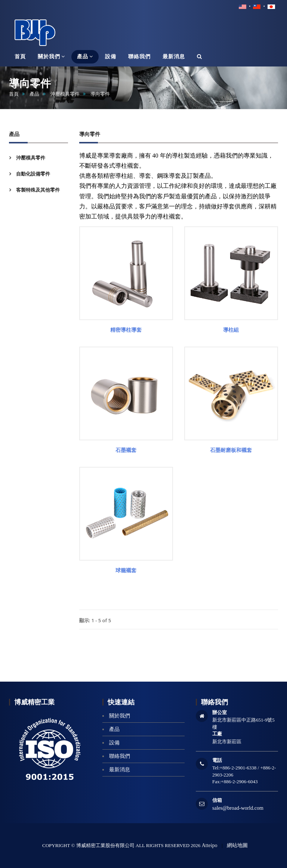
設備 (114, 743)
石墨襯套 (126, 450)
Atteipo (210, 845)
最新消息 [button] (174, 57)
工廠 (217, 734)
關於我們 (120, 716)
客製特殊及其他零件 (37, 190)
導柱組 (231, 330)
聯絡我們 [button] (139, 57)
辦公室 (220, 712)
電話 (217, 760)
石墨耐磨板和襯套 (231, 450)
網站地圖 (237, 845)
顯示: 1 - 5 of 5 (95, 620)
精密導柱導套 (126, 330)
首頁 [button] (20, 57)
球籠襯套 (126, 571)
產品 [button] (85, 56)
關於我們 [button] (51, 56)
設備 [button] (111, 57)
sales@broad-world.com (238, 808)
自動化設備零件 (33, 174)
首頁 (14, 94)
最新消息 (120, 770)
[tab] (38, 158)
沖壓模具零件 (65, 94)
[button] (200, 57)
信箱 (217, 800)
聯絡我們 (120, 756)
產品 (34, 94)
